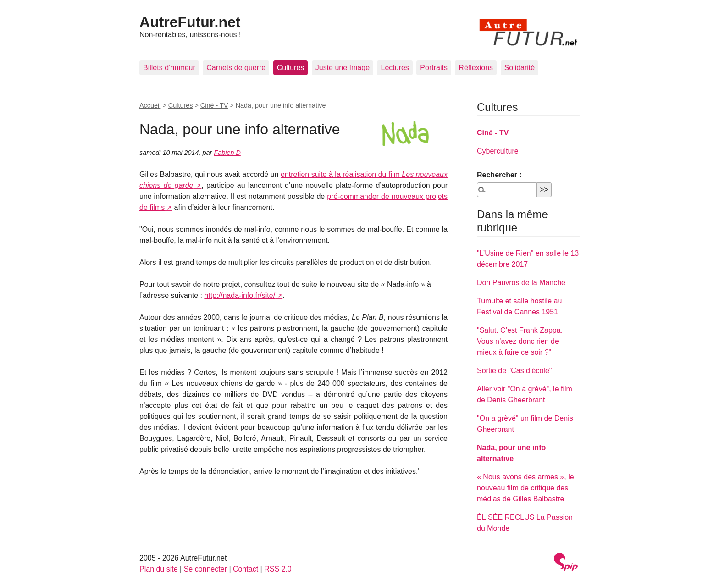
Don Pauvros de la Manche (521, 283)
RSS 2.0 (278, 569)
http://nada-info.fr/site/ (240, 295)
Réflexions (476, 68)
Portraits (434, 68)
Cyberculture (498, 151)
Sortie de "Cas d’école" (514, 371)
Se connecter (205, 569)
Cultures (291, 68)
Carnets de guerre (236, 68)
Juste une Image (343, 68)
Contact (246, 569)
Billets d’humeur (169, 68)
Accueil (150, 105)
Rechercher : (499, 175)
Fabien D (227, 153)
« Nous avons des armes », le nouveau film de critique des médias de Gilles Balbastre (525, 488)
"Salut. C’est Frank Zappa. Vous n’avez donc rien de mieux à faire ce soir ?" (520, 341)
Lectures (395, 68)
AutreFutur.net (190, 22)
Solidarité (520, 68)
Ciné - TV (214, 105)
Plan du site (159, 569)
